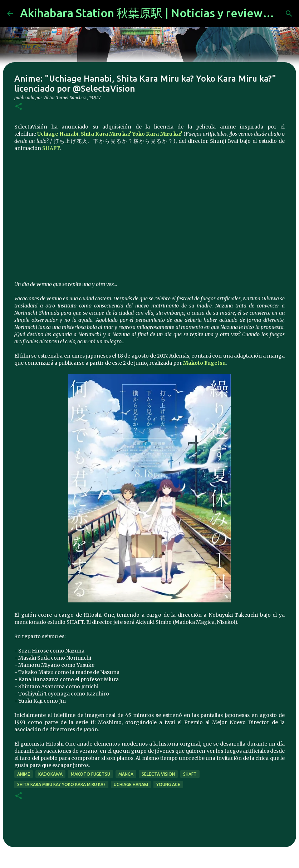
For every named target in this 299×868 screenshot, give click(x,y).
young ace (168, 784)
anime (24, 774)
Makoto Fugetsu (204, 363)
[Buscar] (289, 14)
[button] (19, 107)
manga (126, 774)
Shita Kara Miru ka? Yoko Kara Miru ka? (61, 784)
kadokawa (50, 774)
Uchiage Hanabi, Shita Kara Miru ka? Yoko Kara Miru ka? (110, 134)
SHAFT (51, 148)
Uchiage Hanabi (131, 784)
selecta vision (158, 774)
